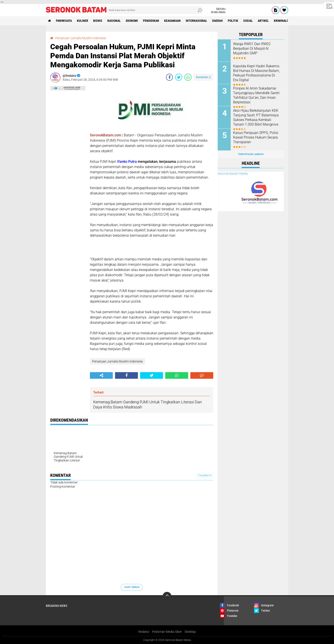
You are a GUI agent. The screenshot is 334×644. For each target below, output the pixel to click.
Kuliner (83, 21)
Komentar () (203, 77)
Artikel (263, 21)
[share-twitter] (179, 77)
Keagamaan (172, 21)
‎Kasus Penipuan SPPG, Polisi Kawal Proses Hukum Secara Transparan (256, 137)
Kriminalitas (283, 21)
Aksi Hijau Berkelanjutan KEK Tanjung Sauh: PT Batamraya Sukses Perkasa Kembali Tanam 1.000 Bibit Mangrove (256, 117)
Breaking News (57, 606)
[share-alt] (101, 375)
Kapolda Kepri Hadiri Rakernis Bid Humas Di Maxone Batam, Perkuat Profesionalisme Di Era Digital (256, 73)
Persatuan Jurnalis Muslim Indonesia (81, 38)
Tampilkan (205, 475)
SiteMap (190, 632)
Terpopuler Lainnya (251, 154)
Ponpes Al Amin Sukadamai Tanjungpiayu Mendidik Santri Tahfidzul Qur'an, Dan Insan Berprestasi (256, 95)
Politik (233, 21)
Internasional (196, 21)
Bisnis (98, 21)
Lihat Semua (132, 587)
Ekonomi (132, 21)
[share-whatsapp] (188, 77)
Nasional (114, 21)
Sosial (248, 21)
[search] (155, 10)
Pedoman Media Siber (167, 632)
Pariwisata (64, 21)
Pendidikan (151, 21)
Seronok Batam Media (233, 174)
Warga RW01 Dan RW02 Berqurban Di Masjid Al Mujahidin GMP (252, 48)
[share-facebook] (169, 77)
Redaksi (144, 632)
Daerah (217, 21)
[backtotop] (167, 596)
